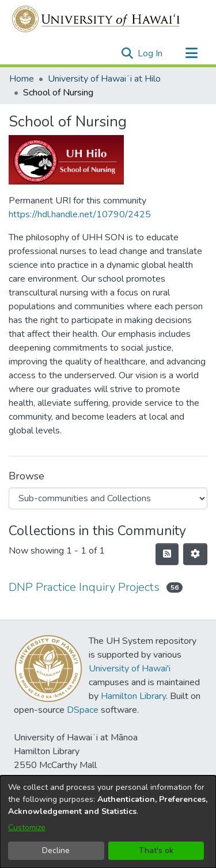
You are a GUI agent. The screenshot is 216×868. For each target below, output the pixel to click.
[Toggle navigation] (191, 53)
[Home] (96, 19)
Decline (56, 850)
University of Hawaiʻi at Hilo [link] (104, 79)
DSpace (83, 710)
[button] (127, 53)
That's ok (156, 850)
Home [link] (22, 79)
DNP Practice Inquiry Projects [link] (84, 587)
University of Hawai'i (130, 669)
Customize (27, 827)
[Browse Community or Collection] (108, 498)
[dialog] (108, 822)
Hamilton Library (133, 696)
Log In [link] (151, 53)
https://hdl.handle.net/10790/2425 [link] (80, 214)
